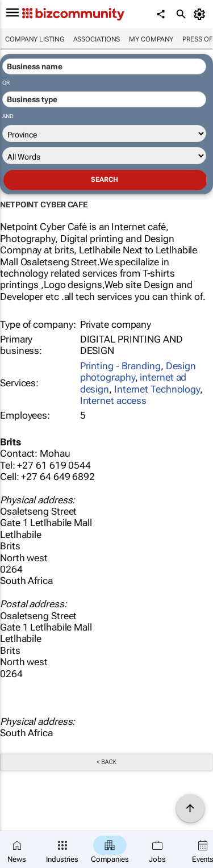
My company (151, 39)
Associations (97, 39)
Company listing (35, 39)
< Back (106, 762)
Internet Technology (157, 389)
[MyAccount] (201, 14)
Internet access (114, 400)
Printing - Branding (120, 366)
